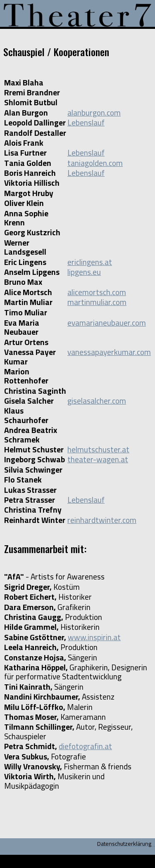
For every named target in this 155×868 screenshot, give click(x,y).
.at (107, 262)
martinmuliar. (90, 302)
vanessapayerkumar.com (109, 352)
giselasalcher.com (97, 401)
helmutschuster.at (98, 449)
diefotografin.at (85, 746)
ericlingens (85, 262)
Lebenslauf (86, 123)
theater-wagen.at (98, 459)
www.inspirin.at (94, 637)
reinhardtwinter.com (102, 520)
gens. (84, 272)
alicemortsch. (90, 292)
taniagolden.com (95, 163)
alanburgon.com (94, 113)
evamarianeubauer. (100, 323)
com (119, 292)
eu (97, 272)
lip (71, 272)
